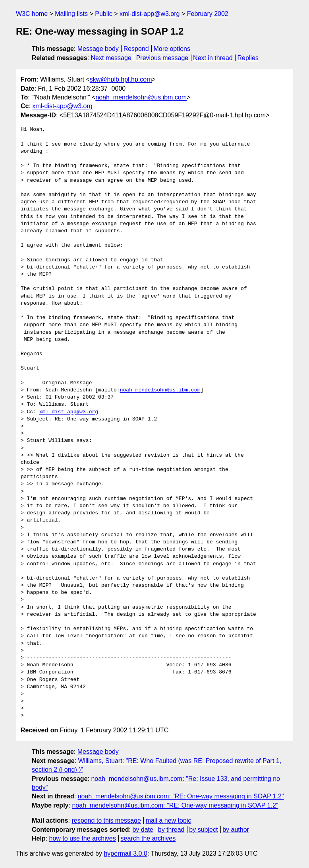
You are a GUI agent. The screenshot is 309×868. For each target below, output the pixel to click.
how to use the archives (83, 838)
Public (104, 14)
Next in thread (213, 58)
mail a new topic (169, 820)
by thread (171, 830)
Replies (248, 58)
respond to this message (106, 820)
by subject (203, 830)
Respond (136, 49)
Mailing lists (71, 14)
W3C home (32, 14)
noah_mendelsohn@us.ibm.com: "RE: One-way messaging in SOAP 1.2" (181, 796)
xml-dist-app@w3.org (150, 14)
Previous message (162, 58)
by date (143, 830)
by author (236, 830)
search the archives (148, 838)
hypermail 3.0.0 (125, 853)
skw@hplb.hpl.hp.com (121, 79)
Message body (98, 49)
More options (172, 49)
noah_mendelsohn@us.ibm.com (141, 97)
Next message (111, 58)
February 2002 (208, 14)
